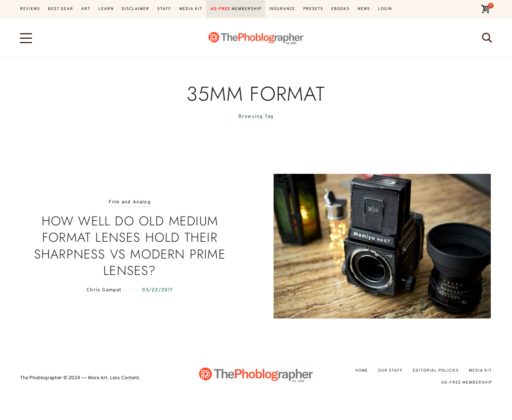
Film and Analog (130, 202)
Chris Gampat (104, 290)
